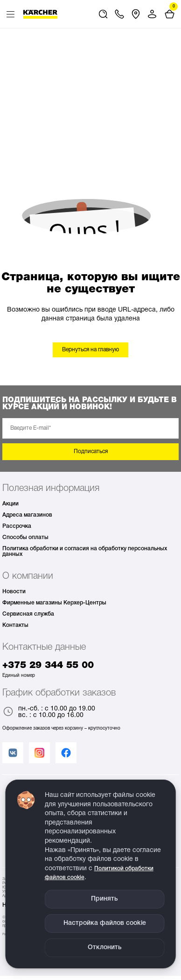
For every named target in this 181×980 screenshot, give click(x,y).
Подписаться (91, 451)
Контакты (15, 625)
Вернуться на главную (90, 350)
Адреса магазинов (27, 515)
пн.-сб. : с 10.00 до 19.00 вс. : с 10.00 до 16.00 (49, 712)
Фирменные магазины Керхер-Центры (54, 603)
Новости (14, 592)
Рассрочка (17, 526)
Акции (10, 504)
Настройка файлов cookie (105, 923)
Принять (104, 899)
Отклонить (105, 948)
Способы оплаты (25, 537)
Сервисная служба (28, 614)
